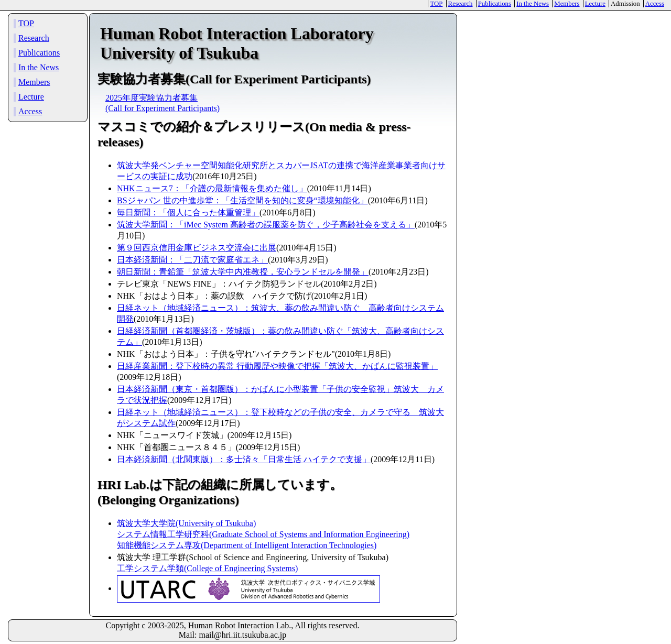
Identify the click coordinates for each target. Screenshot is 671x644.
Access (655, 4)
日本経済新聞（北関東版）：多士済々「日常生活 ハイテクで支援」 (244, 459)
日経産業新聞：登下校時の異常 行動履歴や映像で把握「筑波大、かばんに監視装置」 (277, 366)
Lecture (595, 4)
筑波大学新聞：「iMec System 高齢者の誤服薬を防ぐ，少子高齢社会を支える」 (266, 225)
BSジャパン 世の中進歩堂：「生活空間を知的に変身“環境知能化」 (242, 200)
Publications (495, 4)
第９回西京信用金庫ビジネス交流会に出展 (197, 248)
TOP (436, 4)
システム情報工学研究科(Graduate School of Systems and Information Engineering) (263, 534)
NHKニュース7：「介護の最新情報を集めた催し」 (212, 188)
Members (567, 4)
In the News (533, 4)
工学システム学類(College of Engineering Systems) (207, 568)
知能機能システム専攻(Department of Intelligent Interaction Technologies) (247, 545)
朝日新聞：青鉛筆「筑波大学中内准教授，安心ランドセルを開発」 (243, 272)
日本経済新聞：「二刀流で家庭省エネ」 (192, 260)
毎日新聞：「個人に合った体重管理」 (188, 212)
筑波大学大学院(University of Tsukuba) (186, 523)
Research (461, 4)
